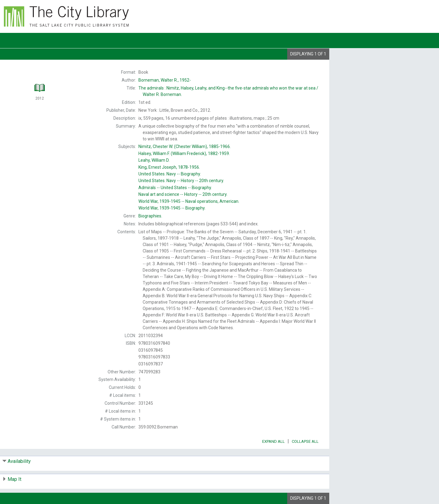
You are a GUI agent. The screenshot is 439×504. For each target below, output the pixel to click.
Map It (14, 479)
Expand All (273, 441)
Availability (19, 461)
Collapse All (305, 441)
